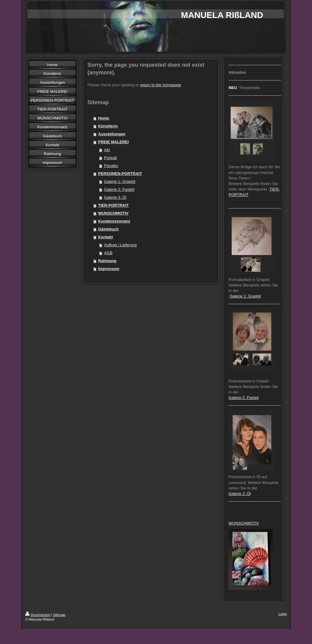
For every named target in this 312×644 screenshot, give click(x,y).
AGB (108, 253)
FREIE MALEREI (113, 142)
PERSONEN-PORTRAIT (120, 174)
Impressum (109, 269)
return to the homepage (161, 85)
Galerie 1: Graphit (120, 181)
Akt (107, 150)
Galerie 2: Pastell (119, 189)
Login (283, 614)
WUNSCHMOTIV (113, 213)
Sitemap (59, 615)
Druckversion (38, 615)
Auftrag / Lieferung (121, 245)
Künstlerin (108, 126)
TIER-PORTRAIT (113, 205)
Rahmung (107, 261)
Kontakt (105, 237)
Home (104, 118)
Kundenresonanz (114, 221)
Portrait (111, 158)
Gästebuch (108, 229)
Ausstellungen (112, 134)
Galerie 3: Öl (115, 197)
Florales (111, 166)
